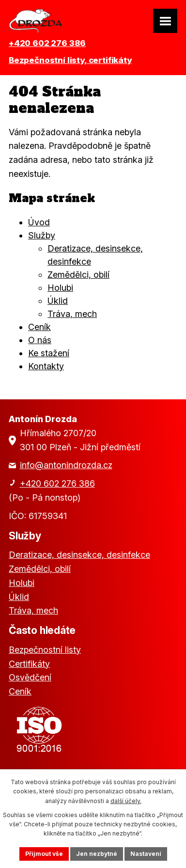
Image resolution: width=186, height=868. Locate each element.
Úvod (39, 222)
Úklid (58, 301)
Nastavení (146, 854)
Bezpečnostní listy (45, 650)
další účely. (126, 801)
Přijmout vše (44, 854)
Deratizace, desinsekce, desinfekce (79, 555)
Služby (42, 235)
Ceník (39, 327)
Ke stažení (49, 353)
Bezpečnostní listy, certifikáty (70, 60)
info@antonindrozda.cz (66, 465)
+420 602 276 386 (47, 43)
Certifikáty (29, 664)
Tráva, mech (72, 314)
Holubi (60, 288)
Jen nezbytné (97, 854)
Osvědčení (30, 677)
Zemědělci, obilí (78, 275)
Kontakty (46, 366)
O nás (40, 340)
